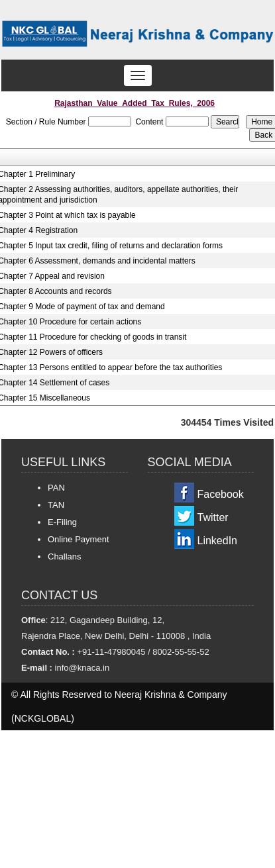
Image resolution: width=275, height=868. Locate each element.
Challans (65, 556)
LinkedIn (218, 541)
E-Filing (62, 522)
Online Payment (79, 539)
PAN (56, 488)
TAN (56, 505)
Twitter (213, 517)
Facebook (221, 494)
